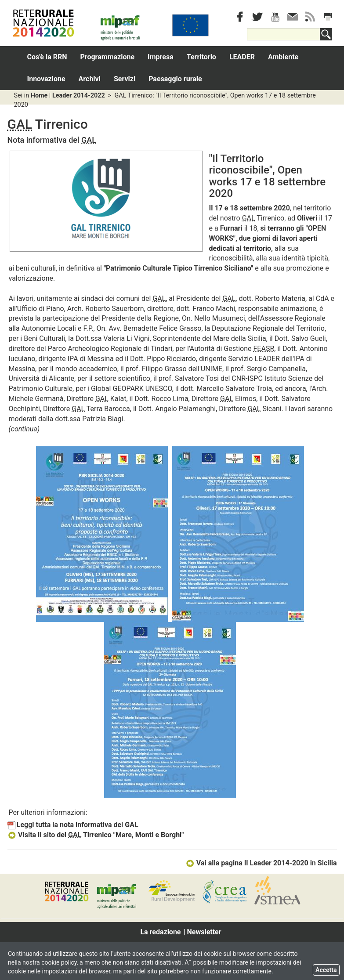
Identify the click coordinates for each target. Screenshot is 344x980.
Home (39, 96)
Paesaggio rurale (175, 79)
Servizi (125, 79)
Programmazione (108, 57)
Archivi (90, 79)
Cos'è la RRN (47, 57)
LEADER (242, 57)
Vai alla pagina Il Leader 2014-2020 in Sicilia (261, 863)
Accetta (326, 970)
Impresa (161, 57)
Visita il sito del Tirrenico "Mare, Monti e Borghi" (96, 835)
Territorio (201, 57)
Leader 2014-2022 (79, 96)
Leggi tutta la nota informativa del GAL (73, 825)
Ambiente (283, 57)
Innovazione (46, 79)
